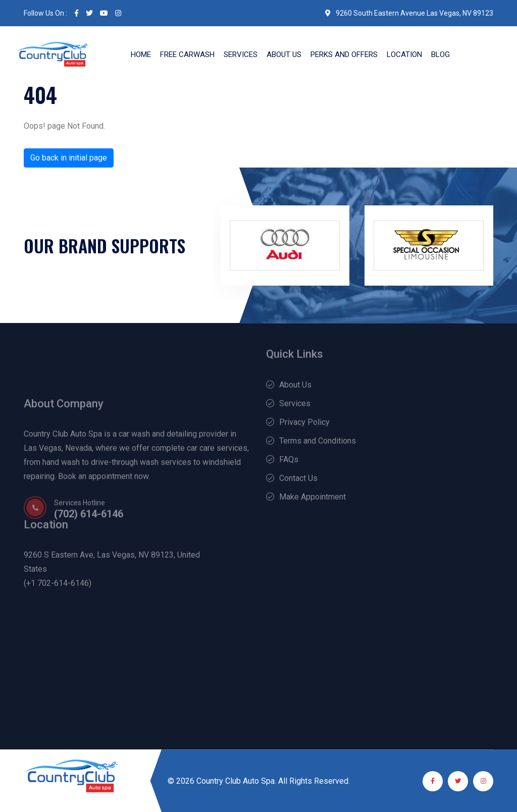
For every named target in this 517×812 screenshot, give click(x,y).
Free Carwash (187, 55)
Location (404, 55)
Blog (441, 55)
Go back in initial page (69, 158)
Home (141, 55)
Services (241, 55)
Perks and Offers (344, 55)
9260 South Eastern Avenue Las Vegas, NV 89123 (409, 13)
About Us (284, 55)
